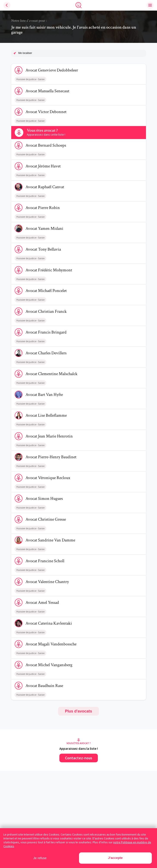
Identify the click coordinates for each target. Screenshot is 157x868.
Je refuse (40, 858)
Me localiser (25, 53)
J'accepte (115, 858)
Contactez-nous (79, 758)
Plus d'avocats (78, 711)
